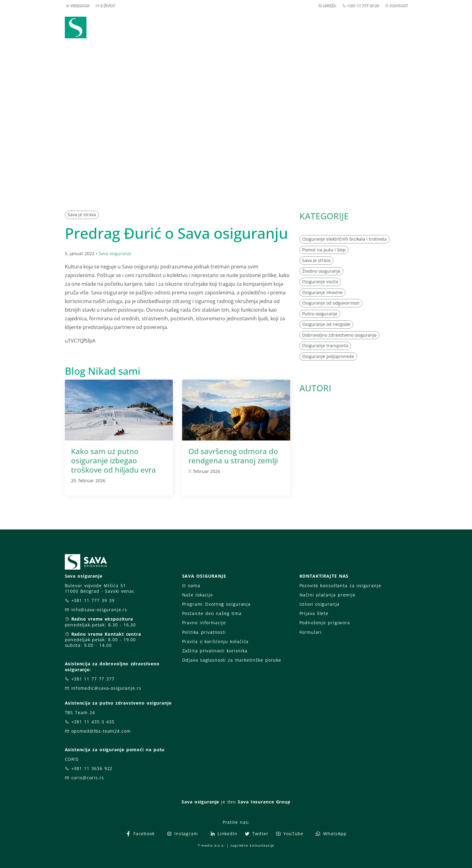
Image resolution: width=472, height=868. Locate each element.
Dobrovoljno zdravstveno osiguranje (339, 335)
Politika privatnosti (204, 632)
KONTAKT (398, 5)
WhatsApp (331, 834)
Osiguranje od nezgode (326, 324)
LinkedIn (223, 834)
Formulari (311, 632)
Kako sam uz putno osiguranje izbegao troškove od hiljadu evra (113, 460)
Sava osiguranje (115, 253)
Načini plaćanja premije (328, 595)
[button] (396, 28)
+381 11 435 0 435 (93, 722)
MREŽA (329, 5)
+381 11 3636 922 (92, 768)
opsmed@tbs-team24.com (101, 731)
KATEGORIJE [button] (324, 216)
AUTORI (315, 388)
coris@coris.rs (88, 778)
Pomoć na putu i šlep (324, 250)
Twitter (256, 834)
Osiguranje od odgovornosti (331, 303)
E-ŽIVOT (107, 5)
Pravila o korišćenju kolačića (215, 641)
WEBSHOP (79, 5)
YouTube (289, 834)
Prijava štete (286, 27)
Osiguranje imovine (322, 292)
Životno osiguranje (321, 271)
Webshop (193, 27)
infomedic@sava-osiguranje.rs (106, 688)
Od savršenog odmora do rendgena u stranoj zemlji (233, 456)
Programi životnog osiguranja (217, 604)
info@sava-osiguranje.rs (99, 610)
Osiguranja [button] (234, 27)
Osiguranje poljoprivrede (328, 356)
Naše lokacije (198, 595)
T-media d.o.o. (211, 845)
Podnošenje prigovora (325, 623)
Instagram (182, 834)
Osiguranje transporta (325, 346)
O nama (191, 586)
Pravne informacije (204, 623)
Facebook (140, 834)
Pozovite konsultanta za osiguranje (340, 586)
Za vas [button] (364, 27)
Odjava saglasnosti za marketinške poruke (232, 660)
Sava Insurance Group (264, 802)
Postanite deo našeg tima (212, 613)
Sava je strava (82, 215)
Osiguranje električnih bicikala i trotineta (345, 239)
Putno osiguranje (320, 314)
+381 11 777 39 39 (363, 5)
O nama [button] (327, 27)
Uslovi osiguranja (320, 604)
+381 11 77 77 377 (93, 679)
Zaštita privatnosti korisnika (215, 651)
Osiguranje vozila (320, 282)
